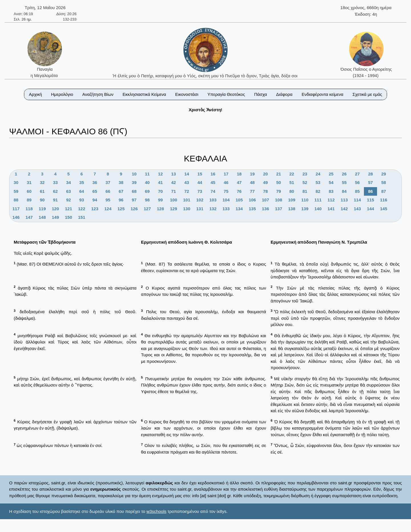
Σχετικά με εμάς (367, 94)
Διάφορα (284, 94)
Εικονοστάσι (187, 94)
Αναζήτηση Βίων (98, 94)
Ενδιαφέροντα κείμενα (323, 94)
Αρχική (35, 94)
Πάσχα (260, 94)
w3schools (156, 511)
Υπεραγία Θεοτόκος (226, 94)
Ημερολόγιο (62, 94)
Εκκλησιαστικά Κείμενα (144, 94)
